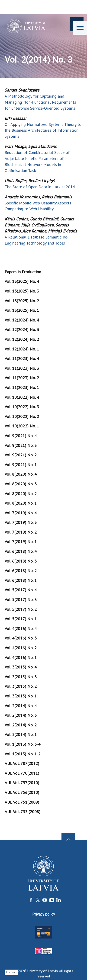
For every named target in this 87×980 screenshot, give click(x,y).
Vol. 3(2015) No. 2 (21, 686)
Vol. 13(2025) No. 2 (22, 301)
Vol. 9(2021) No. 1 (21, 465)
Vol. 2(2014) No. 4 (21, 706)
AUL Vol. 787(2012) (22, 763)
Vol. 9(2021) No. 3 (21, 445)
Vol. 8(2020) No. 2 (21, 494)
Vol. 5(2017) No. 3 (21, 600)
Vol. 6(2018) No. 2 (21, 571)
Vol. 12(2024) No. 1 (22, 349)
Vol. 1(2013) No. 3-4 (23, 744)
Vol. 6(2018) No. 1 (21, 580)
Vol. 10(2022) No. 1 (22, 426)
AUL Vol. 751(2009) (22, 802)
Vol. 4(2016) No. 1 (21, 657)
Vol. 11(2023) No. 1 (22, 387)
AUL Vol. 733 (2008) (23, 812)
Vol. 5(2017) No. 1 (21, 619)
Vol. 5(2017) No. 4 (21, 590)
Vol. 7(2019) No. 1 (21, 542)
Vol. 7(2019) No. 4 (21, 513)
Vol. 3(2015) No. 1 (21, 696)
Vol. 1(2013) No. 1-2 (23, 754)
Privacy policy (44, 914)
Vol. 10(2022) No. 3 (22, 407)
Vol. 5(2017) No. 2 (21, 609)
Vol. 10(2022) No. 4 (22, 397)
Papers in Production (23, 272)
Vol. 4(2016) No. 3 (21, 638)
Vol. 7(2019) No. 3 (21, 522)
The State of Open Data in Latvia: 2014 (40, 187)
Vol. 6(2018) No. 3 (21, 561)
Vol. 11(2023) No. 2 (22, 378)
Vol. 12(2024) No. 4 (22, 320)
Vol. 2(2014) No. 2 (21, 725)
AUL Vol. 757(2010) (22, 783)
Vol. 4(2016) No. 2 (21, 648)
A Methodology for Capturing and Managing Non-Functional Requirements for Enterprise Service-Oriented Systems (40, 102)
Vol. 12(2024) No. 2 (22, 339)
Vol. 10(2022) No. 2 (22, 416)
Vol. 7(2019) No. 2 (21, 532)
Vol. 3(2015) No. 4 (21, 667)
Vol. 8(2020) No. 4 (21, 474)
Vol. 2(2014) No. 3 (21, 715)
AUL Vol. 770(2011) (22, 773)
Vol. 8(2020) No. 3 (21, 484)
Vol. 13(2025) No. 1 (22, 310)
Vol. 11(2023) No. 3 (22, 368)
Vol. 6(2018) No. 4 (21, 551)
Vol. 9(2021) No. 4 (21, 436)
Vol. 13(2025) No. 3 (22, 291)
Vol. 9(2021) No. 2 (21, 455)
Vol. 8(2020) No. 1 (21, 503)
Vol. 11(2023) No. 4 (22, 358)
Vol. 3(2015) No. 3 (21, 677)
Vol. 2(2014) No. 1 (21, 734)
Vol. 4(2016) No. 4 (21, 628)
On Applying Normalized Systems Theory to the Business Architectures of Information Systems (43, 130)
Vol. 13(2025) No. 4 (22, 281)
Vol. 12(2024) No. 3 (22, 329)
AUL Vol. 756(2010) (22, 792)
